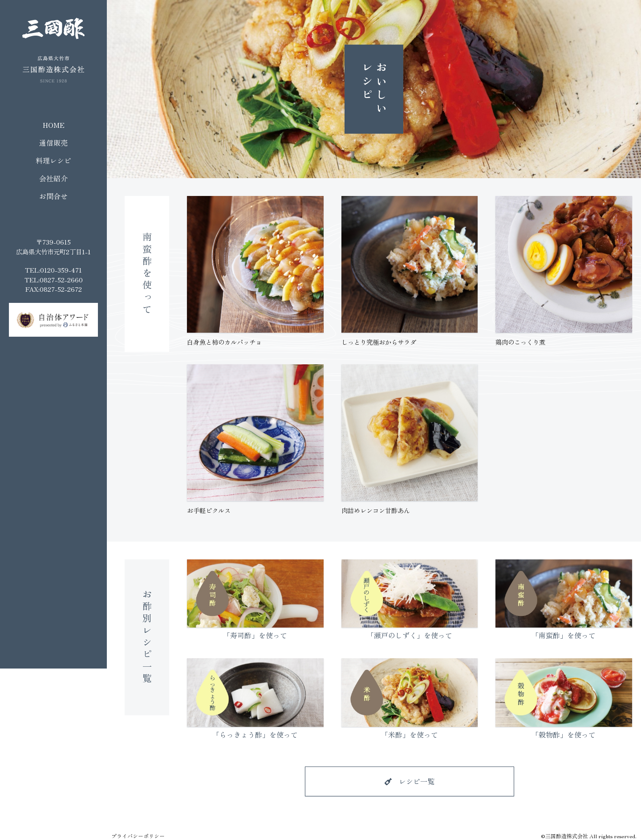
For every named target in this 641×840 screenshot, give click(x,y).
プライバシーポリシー (138, 836)
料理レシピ (53, 160)
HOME (54, 125)
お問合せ (53, 196)
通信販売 (53, 143)
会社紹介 (53, 178)
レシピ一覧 (417, 781)
